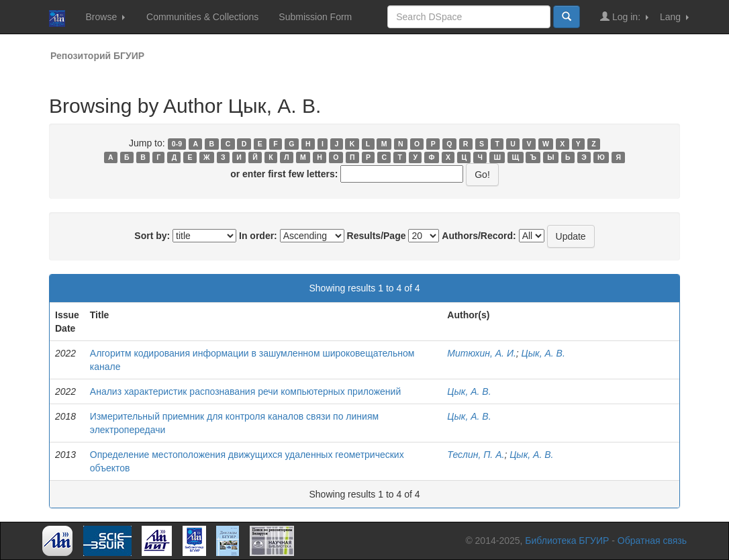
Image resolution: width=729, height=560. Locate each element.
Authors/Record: (479, 236)
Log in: (624, 16)
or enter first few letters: (284, 174)
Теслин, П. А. (476, 455)
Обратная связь (652, 541)
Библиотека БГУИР (567, 541)
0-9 (177, 144)
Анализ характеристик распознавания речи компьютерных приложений (245, 391)
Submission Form (315, 17)
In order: (258, 236)
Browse (105, 17)
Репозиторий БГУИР (97, 56)
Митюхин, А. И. (481, 353)
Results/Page (377, 236)
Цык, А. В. (543, 353)
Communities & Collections (202, 17)
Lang (674, 17)
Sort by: (152, 236)
